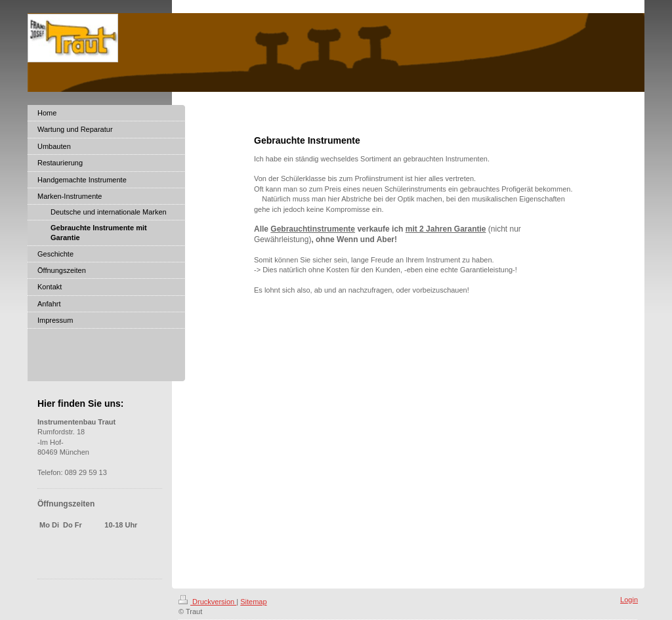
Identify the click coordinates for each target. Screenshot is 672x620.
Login (629, 600)
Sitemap (253, 602)
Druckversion (207, 602)
